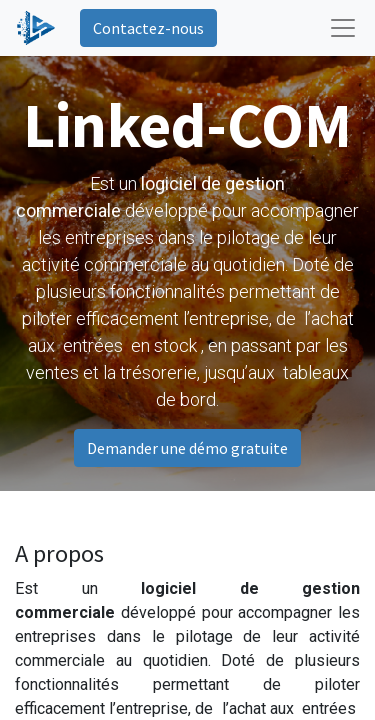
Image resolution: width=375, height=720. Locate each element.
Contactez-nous (148, 28)
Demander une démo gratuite (187, 448)
